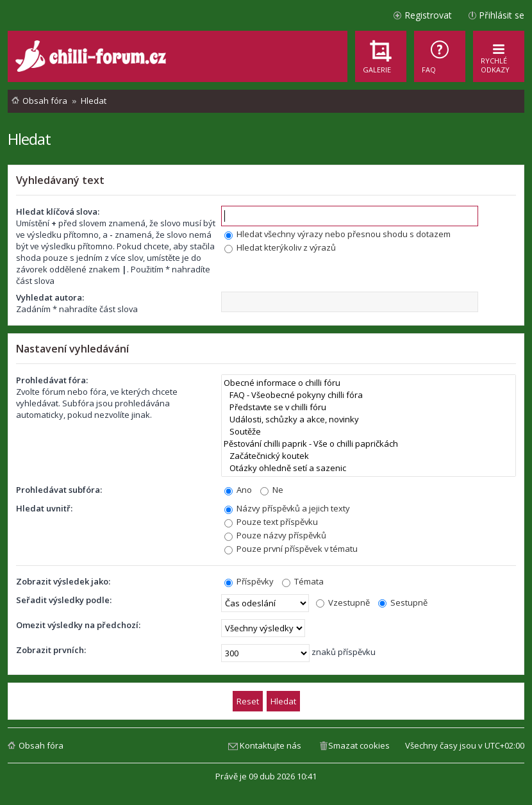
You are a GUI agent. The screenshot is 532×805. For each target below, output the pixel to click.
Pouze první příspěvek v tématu (291, 549)
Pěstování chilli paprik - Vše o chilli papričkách (369, 444)
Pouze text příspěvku (271, 522)
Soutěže (369, 432)
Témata (303, 581)
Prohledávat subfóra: (59, 490)
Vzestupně (343, 602)
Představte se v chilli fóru (369, 407)
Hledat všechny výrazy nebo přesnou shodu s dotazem (337, 234)
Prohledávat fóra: (52, 380)
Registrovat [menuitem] (428, 15)
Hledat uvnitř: (44, 508)
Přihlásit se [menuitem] (502, 15)
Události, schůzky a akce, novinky (369, 419)
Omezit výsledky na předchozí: (78, 625)
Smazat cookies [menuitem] (359, 745)
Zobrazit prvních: (51, 650)
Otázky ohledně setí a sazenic (369, 468)
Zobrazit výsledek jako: (63, 581)
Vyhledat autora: (50, 297)
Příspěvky (249, 581)
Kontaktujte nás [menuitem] (270, 745)
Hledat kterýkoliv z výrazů (280, 247)
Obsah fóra (41, 745)
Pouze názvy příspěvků (275, 535)
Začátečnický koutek (369, 456)
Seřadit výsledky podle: (64, 600)
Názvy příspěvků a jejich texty (287, 508)
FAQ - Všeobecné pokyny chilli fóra (369, 395)
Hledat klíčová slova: (58, 212)
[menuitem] (440, 56)
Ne (272, 490)
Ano (238, 490)
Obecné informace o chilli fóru (369, 383)
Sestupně (403, 602)
